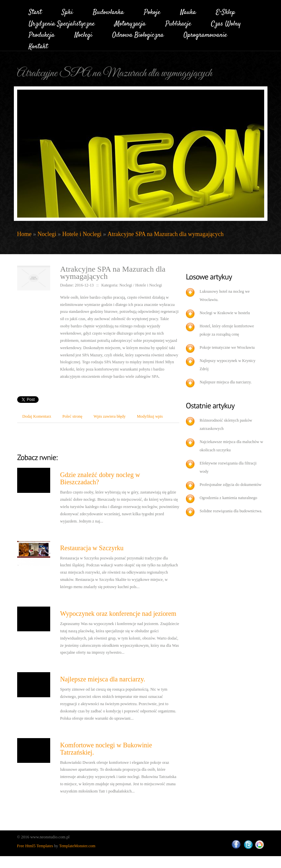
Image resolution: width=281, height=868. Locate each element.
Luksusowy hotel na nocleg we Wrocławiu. (225, 296)
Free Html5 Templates (35, 846)
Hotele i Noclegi (82, 234)
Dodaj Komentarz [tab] (37, 416)
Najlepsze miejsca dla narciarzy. (103, 679)
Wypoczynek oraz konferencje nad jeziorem (118, 614)
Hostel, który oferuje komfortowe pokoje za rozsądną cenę (227, 330)
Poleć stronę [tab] (72, 416)
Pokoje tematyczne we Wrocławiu (227, 347)
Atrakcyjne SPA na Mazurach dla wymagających (165, 234)
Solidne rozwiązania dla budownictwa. (231, 511)
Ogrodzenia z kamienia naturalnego (228, 498)
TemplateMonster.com (77, 846)
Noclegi (47, 234)
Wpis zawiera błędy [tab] (109, 416)
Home (24, 234)
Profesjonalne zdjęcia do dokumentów (230, 485)
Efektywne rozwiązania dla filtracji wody (228, 467)
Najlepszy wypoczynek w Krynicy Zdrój (227, 365)
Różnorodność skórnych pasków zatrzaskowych (226, 424)
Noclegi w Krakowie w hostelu (225, 313)
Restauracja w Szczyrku (92, 548)
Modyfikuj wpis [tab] (150, 416)
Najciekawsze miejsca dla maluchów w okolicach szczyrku (231, 446)
